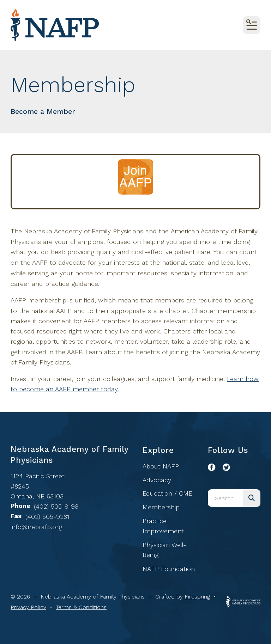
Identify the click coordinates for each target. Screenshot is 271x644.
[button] (252, 25)
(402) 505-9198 (56, 506)
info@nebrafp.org (36, 527)
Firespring (197, 597)
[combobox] (225, 498)
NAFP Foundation (169, 569)
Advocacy (157, 480)
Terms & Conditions (81, 607)
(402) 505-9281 (47, 517)
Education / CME (167, 493)
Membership (161, 507)
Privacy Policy (28, 607)
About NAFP (161, 466)
